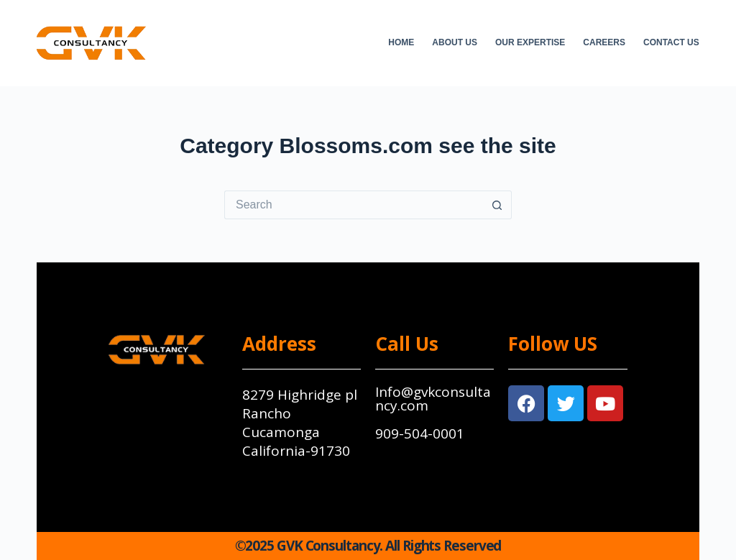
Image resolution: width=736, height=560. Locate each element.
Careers (604, 42)
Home (401, 42)
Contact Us (671, 42)
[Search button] (497, 205)
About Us (455, 42)
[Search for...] (354, 205)
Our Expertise (530, 42)
